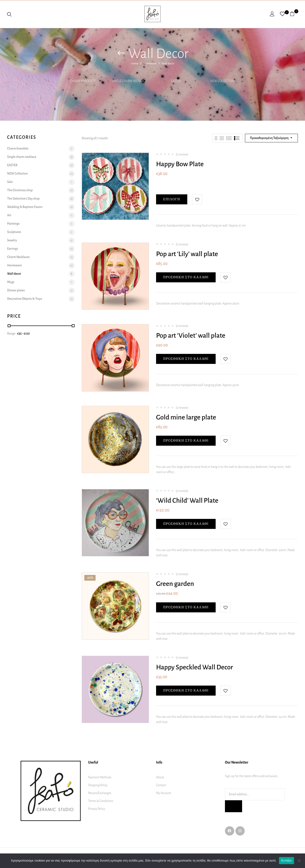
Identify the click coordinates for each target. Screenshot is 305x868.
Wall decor (14, 274)
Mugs (11, 282)
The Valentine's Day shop (23, 199)
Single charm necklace (129, 81)
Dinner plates (16, 290)
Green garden (175, 584)
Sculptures (14, 232)
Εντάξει (287, 860)
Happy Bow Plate (180, 164)
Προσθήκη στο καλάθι (186, 277)
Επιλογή (172, 199)
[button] (294, 14)
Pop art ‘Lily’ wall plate (187, 254)
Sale (10, 182)
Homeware (150, 64)
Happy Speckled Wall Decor (195, 667)
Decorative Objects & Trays (25, 299)
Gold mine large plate (186, 417)
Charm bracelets (83, 81)
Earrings (13, 249)
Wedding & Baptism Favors (25, 207)
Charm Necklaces (18, 257)
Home (135, 64)
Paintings (13, 224)
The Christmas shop (20, 190)
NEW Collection (222, 81)
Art (9, 215)
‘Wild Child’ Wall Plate (187, 501)
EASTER (176, 81)
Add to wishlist (197, 199)
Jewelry (12, 240)
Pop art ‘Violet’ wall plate (191, 336)
